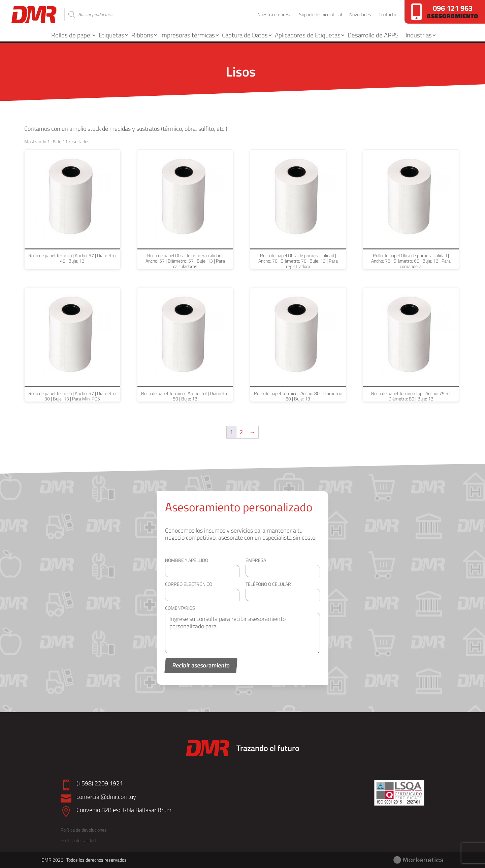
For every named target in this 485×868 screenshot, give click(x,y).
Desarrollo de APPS (373, 35)
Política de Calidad (78, 840)
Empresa (256, 560)
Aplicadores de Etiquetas (308, 35)
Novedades (360, 15)
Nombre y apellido (187, 560)
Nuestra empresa (274, 15)
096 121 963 (453, 8)
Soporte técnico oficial (320, 15)
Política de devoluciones (84, 830)
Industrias (419, 35)
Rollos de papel (71, 35)
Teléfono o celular (268, 584)
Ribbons (142, 35)
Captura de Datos (245, 35)
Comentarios (180, 608)
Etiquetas (111, 35)
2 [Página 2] (241, 432)
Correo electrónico (189, 584)
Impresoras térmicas (188, 35)
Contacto (387, 15)
